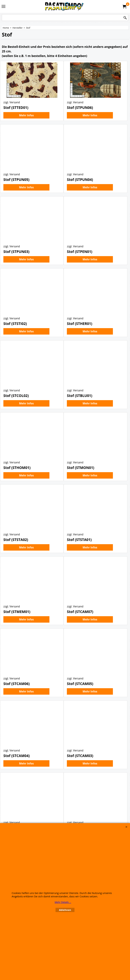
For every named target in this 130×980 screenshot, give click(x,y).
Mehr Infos (26, 124)
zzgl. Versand (12, 111)
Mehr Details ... (63, 902)
